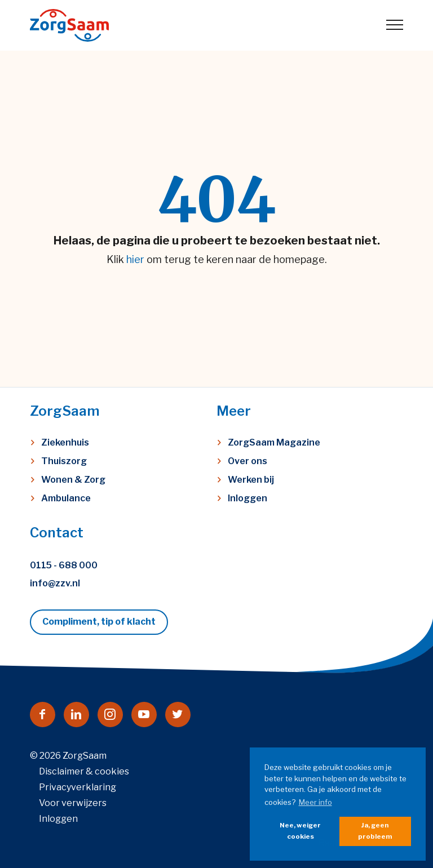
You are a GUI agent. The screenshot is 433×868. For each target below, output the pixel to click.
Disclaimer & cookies (84, 771)
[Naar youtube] (144, 715)
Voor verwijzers (73, 803)
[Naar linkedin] (76, 715)
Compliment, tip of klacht (99, 622)
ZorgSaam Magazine (274, 442)
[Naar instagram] (110, 715)
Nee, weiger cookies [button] (300, 831)
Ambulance (66, 498)
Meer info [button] (315, 802)
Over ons (248, 461)
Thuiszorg (64, 461)
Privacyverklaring (78, 787)
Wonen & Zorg (73, 480)
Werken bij (251, 480)
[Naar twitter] (178, 715)
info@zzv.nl (55, 583)
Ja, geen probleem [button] (375, 831)
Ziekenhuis (65, 442)
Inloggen (248, 498)
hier (135, 259)
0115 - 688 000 (64, 565)
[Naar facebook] (43, 715)
